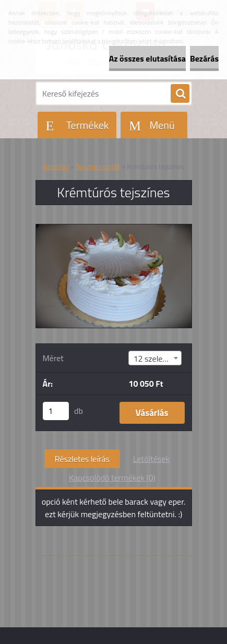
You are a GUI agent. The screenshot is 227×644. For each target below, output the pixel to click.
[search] (180, 94)
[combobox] (155, 358)
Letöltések (151, 459)
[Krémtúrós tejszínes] (114, 229)
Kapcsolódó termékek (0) (112, 478)
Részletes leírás (82, 459)
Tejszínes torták (98, 166)
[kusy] (56, 411)
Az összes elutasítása (147, 58)
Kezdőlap (56, 166)
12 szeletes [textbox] (153, 359)
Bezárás (204, 58)
